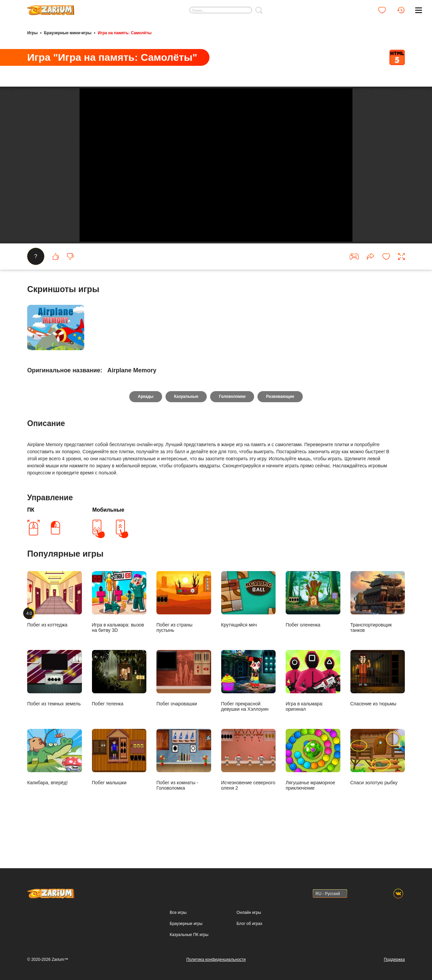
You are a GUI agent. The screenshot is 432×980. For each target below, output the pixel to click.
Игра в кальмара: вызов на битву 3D (119, 629)
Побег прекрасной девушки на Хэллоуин (249, 708)
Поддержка (394, 960)
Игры (32, 33)
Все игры (178, 913)
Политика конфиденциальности (216, 960)
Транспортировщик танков (378, 629)
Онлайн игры (249, 913)
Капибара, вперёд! (55, 784)
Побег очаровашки (184, 705)
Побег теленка (119, 705)
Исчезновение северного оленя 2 (249, 787)
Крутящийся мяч (249, 626)
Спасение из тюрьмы (378, 705)
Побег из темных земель (55, 705)
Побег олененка (313, 626)
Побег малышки (119, 784)
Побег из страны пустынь (184, 629)
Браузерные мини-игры (68, 33)
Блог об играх (250, 924)
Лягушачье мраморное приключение (313, 787)
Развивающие (281, 424)
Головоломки (232, 424)
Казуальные (186, 424)
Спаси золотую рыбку (378, 784)
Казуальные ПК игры (189, 935)
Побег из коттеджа (55, 626)
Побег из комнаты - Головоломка (184, 787)
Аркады (146, 424)
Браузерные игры (186, 924)
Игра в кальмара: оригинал (313, 708)
